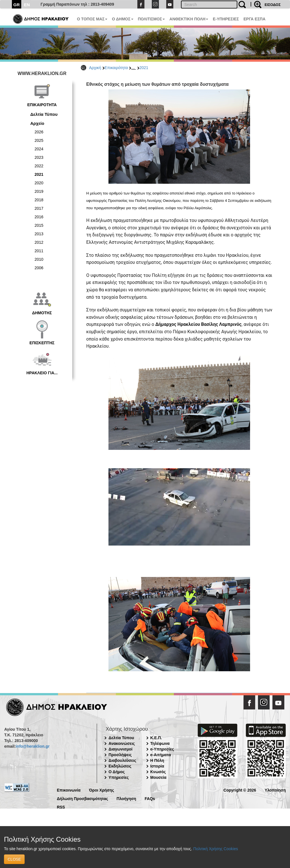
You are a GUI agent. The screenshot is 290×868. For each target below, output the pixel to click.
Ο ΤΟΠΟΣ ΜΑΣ (92, 19)
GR (17, 5)
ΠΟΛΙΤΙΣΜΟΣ (152, 19)
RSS (61, 807)
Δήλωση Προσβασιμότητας (83, 798)
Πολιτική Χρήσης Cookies (216, 849)
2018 (39, 200)
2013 (39, 234)
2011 (39, 251)
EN (27, 5)
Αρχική (95, 68)
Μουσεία (158, 777)
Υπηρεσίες (119, 777)
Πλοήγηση (126, 798)
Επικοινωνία (69, 790)
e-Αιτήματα (161, 755)
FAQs (150, 798)
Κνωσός (158, 772)
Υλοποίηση (275, 790)
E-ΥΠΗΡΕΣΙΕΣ (226, 19)
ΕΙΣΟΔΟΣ (273, 5)
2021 (144, 68)
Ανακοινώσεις (122, 743)
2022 (39, 166)
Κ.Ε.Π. (156, 738)
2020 (39, 183)
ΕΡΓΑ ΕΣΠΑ (255, 19)
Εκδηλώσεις (120, 766)
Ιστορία (157, 766)
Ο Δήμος (117, 772)
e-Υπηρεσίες (162, 749)
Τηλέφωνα (160, 743)
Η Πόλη (157, 760)
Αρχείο (37, 123)
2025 (39, 140)
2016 (39, 217)
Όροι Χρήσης (102, 790)
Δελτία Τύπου (44, 114)
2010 (39, 259)
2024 (39, 149)
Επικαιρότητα (116, 68)
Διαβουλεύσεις (122, 760)
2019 (39, 191)
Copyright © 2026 (240, 790)
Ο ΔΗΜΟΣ (122, 19)
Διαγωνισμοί (120, 749)
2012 (39, 242)
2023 (39, 157)
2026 (39, 132)
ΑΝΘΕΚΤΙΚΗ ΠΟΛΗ (189, 19)
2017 (39, 208)
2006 (39, 268)
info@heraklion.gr (32, 746)
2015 (39, 225)
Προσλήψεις (120, 755)
